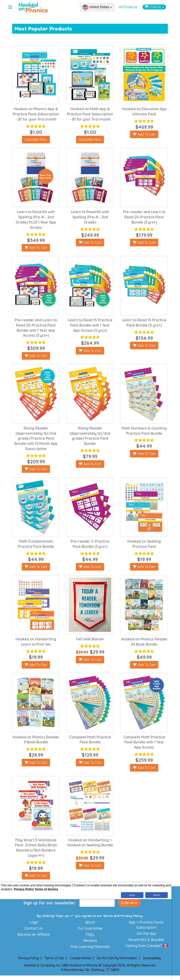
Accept (132, 895)
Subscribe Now (36, 140)
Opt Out (157, 895)
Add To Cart (144, 134)
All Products (128, 7)
